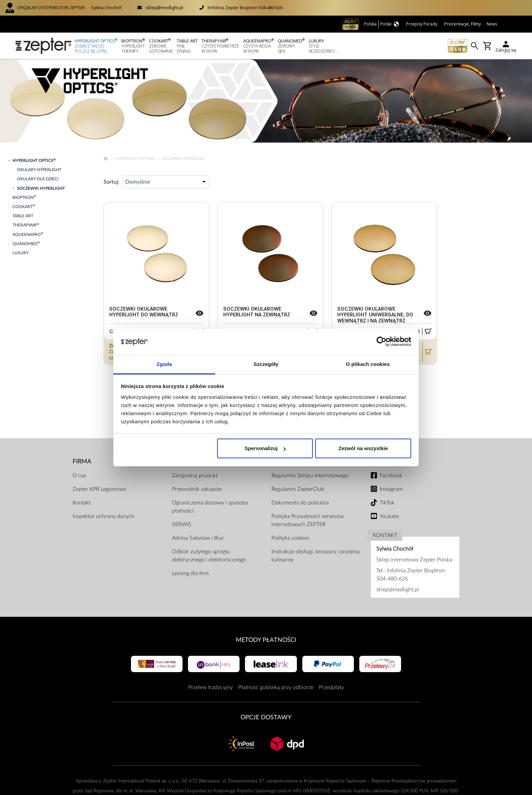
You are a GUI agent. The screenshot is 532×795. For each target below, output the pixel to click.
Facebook (391, 476)
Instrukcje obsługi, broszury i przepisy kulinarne (316, 556)
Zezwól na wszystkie (363, 448)
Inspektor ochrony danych (103, 516)
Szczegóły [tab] (266, 364)
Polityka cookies (290, 538)
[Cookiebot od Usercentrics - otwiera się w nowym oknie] (382, 342)
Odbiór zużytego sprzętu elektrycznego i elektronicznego (209, 556)
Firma (82, 461)
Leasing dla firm (190, 573)
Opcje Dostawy (266, 717)
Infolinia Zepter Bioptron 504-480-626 (245, 7)
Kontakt (82, 503)
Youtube (389, 516)
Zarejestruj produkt (195, 476)
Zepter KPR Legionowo (99, 489)
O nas (80, 476)
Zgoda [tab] (164, 364)
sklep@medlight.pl (164, 7)
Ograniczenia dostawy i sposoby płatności (210, 507)
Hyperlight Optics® (136, 159)
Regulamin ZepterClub (298, 489)
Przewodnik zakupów (197, 489)
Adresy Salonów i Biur (198, 538)
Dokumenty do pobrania (300, 503)
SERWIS (182, 524)
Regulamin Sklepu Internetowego (310, 476)
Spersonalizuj (265, 448)
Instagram (391, 489)
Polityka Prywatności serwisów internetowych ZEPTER (308, 520)
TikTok (387, 503)
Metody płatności (266, 640)
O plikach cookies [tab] (368, 364)
